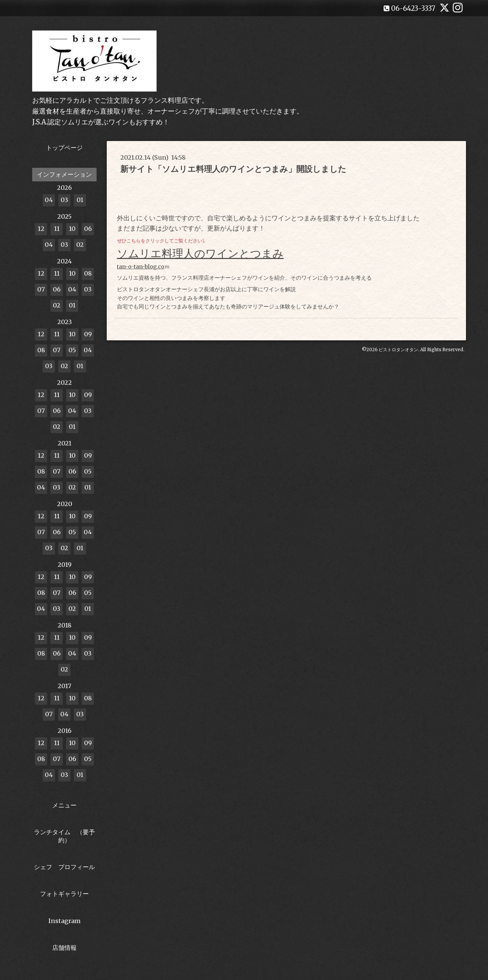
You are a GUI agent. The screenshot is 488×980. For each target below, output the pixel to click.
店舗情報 (64, 948)
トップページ (64, 148)
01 (80, 200)
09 (88, 334)
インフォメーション (64, 174)
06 (88, 229)
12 (41, 229)
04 (49, 200)
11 (57, 229)
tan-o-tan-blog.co (141, 266)
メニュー (64, 805)
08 (88, 273)
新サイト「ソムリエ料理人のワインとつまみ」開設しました (233, 169)
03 (64, 200)
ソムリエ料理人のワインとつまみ (200, 254)
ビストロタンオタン (398, 350)
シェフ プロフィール (64, 867)
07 (41, 289)
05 (72, 350)
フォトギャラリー (64, 894)
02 (80, 245)
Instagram (65, 921)
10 (72, 229)
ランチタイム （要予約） (64, 836)
